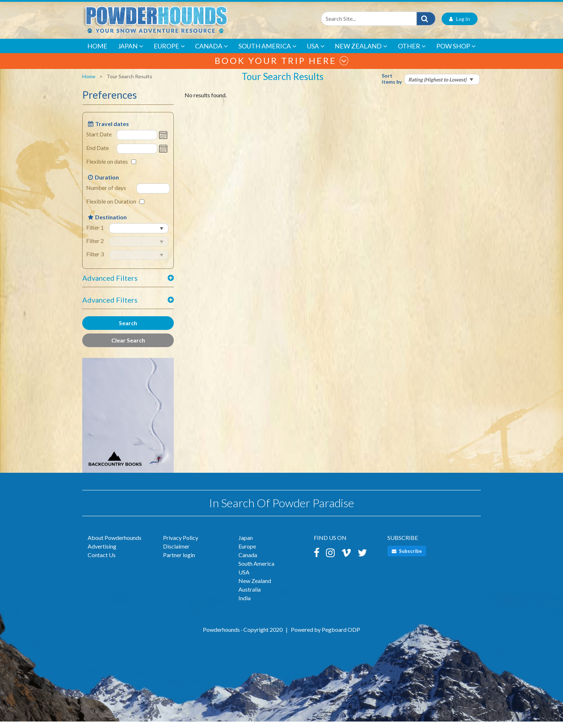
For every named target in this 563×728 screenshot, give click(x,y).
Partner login (179, 561)
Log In (460, 25)
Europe (169, 52)
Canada (211, 52)
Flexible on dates (107, 168)
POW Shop (456, 52)
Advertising (102, 553)
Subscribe (407, 557)
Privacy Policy (181, 544)
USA (316, 52)
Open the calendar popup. (164, 142)
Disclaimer (176, 553)
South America (267, 52)
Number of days (106, 194)
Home (97, 52)
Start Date (99, 141)
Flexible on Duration (111, 208)
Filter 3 (95, 261)
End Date (97, 155)
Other (412, 52)
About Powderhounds (115, 544)
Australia (250, 596)
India (245, 604)
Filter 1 (95, 234)
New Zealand (361, 52)
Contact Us (102, 561)
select (111, 241)
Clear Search (128, 347)
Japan (131, 52)
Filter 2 (95, 248)
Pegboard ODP (341, 636)
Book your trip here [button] (281, 67)
